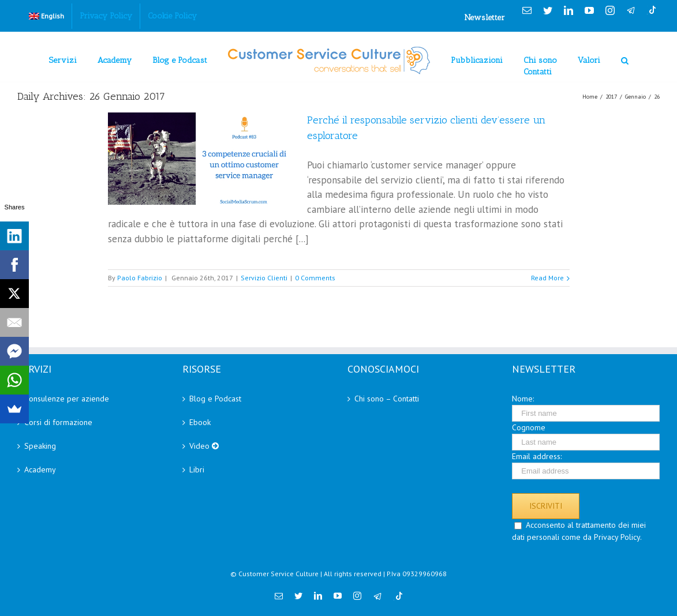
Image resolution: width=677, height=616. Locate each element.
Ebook (200, 422)
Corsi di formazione (58, 422)
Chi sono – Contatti (387, 399)
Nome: (523, 399)
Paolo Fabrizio (140, 278)
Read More (547, 278)
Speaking (40, 446)
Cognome (529, 427)
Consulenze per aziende (67, 399)
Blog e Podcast (215, 399)
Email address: (537, 456)
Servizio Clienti (264, 278)
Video (204, 446)
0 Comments (315, 278)
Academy (40, 469)
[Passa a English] (47, 16)
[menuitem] (47, 16)
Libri (197, 469)
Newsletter (485, 18)
